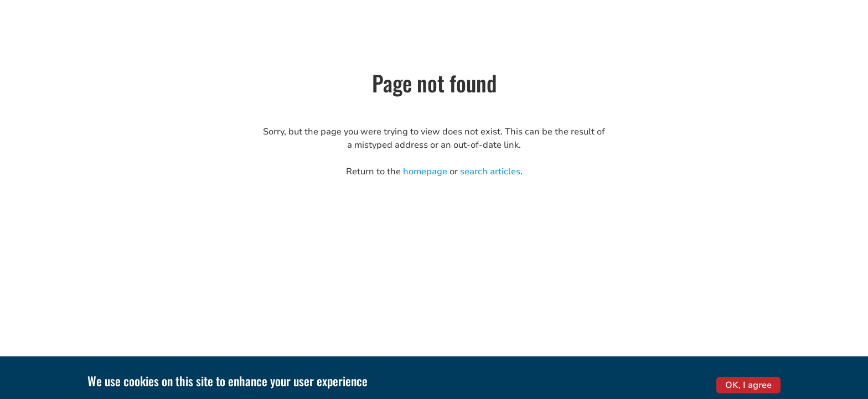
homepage (425, 172)
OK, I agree (748, 388)
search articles (490, 172)
